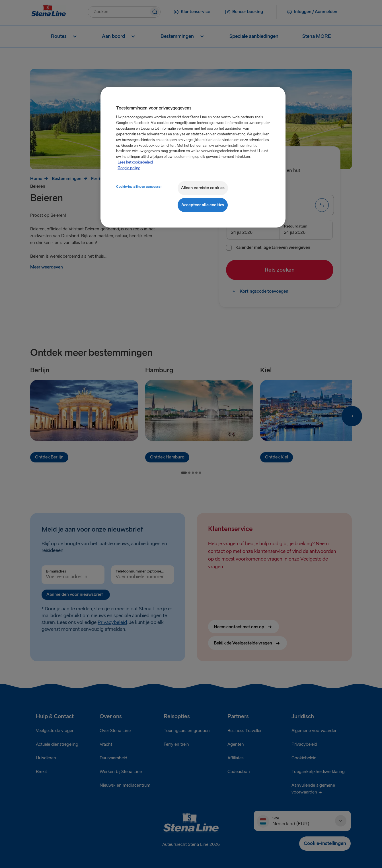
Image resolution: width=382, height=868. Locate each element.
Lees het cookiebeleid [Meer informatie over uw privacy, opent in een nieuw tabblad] (135, 162)
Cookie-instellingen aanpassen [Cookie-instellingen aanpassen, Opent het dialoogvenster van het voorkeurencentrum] (139, 187)
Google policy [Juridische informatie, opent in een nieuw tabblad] (129, 168)
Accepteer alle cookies (203, 205)
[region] (193, 157)
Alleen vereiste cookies (203, 188)
